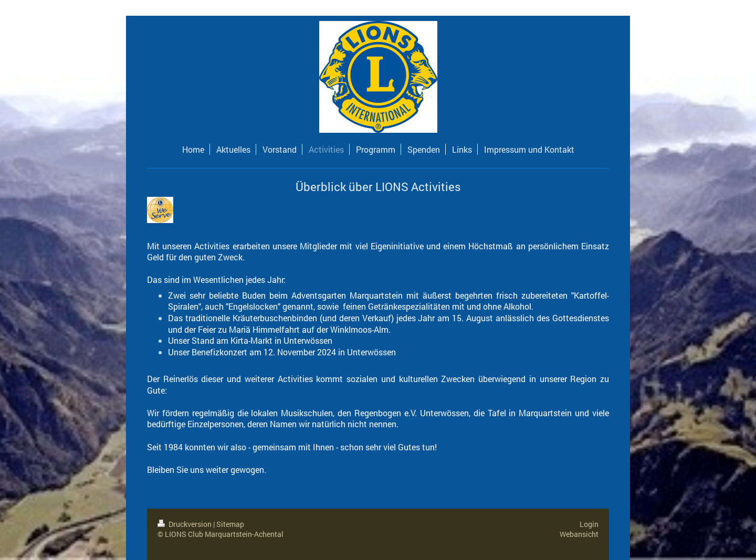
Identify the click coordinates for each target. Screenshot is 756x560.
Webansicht (579, 534)
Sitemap (230, 524)
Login (589, 524)
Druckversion (185, 524)
